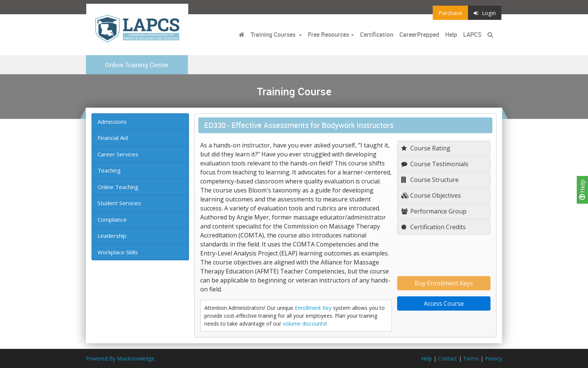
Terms (471, 358)
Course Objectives (431, 195)
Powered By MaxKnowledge (120, 358)
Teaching (109, 170)
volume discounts (304, 324)
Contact (448, 358)
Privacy (493, 358)
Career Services (118, 154)
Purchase (450, 13)
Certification (377, 35)
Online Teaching (118, 187)
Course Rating (426, 148)
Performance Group (434, 211)
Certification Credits (433, 227)
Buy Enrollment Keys (444, 283)
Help (582, 190)
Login (485, 13)
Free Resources (328, 35)
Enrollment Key (313, 308)
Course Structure (430, 180)
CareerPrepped (419, 35)
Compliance (112, 219)
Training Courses (274, 35)
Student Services (119, 203)
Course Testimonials (435, 164)
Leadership (112, 236)
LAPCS (472, 35)
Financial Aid (113, 138)
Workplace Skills (118, 252)
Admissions (112, 122)
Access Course (444, 303)
